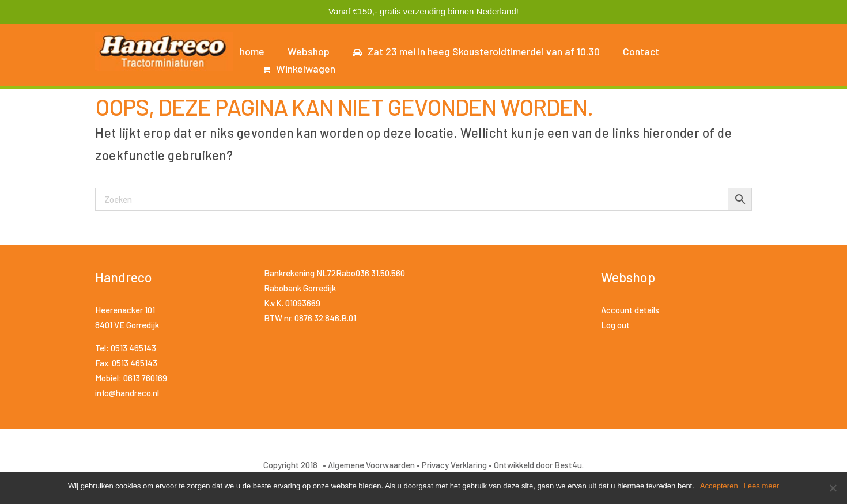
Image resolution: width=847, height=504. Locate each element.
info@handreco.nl (127, 393)
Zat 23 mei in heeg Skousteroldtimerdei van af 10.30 (476, 51)
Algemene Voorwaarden (371, 465)
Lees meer (761, 486)
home (252, 51)
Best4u (568, 465)
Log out (615, 325)
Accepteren (719, 486)
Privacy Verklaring (454, 465)
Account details (630, 310)
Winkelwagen (299, 69)
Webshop (309, 51)
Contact (641, 51)
